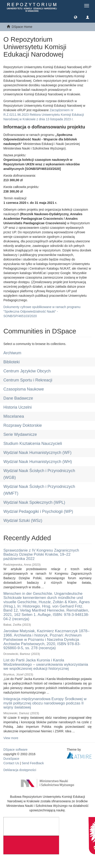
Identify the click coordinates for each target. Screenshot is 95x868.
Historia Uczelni (18, 407)
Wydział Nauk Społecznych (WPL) (34, 502)
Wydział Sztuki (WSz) (23, 521)
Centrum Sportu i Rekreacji (28, 380)
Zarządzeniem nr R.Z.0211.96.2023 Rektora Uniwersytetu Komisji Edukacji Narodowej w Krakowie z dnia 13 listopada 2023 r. (44, 115)
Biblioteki (12, 362)
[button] (76, 17)
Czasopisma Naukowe (24, 389)
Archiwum (12, 353)
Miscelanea (14, 416)
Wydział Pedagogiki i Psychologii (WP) (38, 511)
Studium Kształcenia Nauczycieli (33, 444)
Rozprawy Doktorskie (23, 425)
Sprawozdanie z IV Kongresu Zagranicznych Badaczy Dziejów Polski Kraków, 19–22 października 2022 (41, 555)
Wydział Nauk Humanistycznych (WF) (37, 453)
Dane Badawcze (18, 398)
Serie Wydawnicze (20, 434)
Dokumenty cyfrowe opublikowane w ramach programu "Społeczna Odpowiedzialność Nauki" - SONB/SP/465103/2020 (42, 311)
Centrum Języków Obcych (27, 371)
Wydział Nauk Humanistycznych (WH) (38, 462)
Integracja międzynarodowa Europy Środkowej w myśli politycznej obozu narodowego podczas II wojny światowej (45, 703)
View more (11, 738)
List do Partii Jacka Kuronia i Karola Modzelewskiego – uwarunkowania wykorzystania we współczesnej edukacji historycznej (46, 664)
